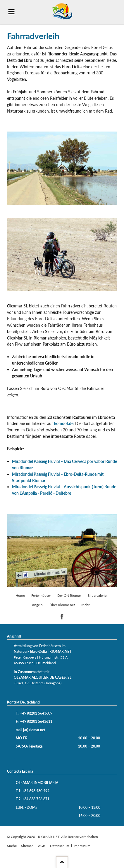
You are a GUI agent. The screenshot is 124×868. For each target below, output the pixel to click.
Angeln (37, 605)
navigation (11, 12)
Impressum (82, 846)
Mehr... (87, 605)
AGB (42, 846)
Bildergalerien (98, 595)
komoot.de (64, 423)
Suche (12, 846)
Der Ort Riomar (69, 595)
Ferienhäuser (41, 595)
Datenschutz (60, 846)
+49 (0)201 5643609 (36, 713)
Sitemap (27, 846)
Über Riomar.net (62, 605)
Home (20, 595)
